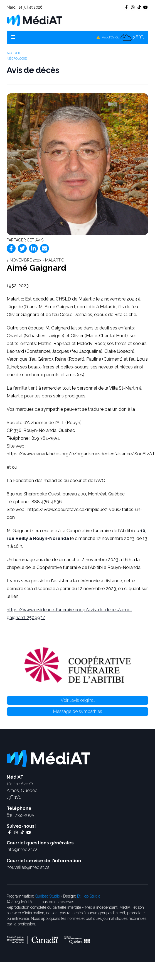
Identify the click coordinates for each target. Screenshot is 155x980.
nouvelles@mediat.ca (28, 867)
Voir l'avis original (78, 700)
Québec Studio (47, 896)
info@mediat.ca (22, 850)
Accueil (14, 53)
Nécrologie (17, 58)
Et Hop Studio (89, 896)
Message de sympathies (78, 711)
